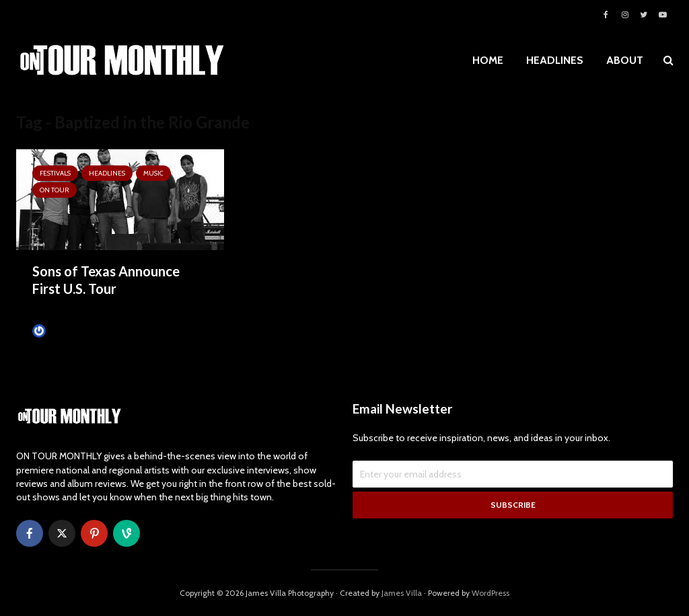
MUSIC (153, 173)
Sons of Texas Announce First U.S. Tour (106, 280)
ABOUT (625, 60)
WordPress (491, 593)
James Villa (59, 331)
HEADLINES (555, 60)
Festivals (55, 173)
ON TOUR (55, 190)
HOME (488, 60)
